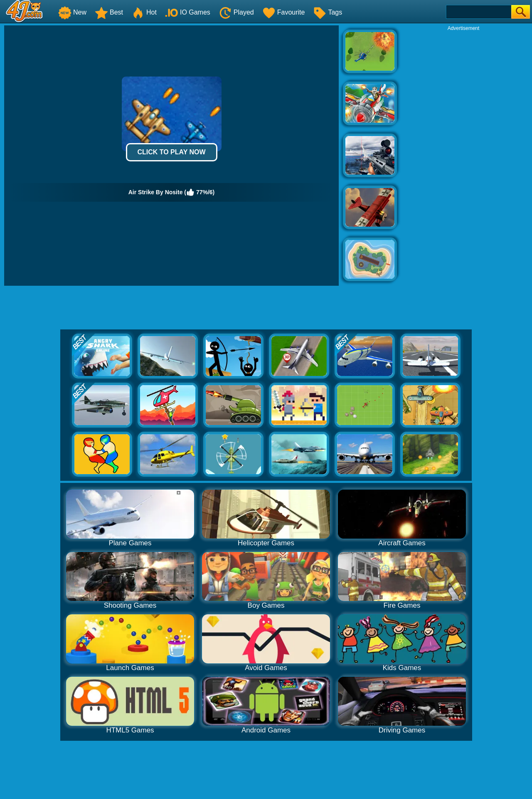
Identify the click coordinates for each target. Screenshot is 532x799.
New (72, 12)
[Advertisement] (463, 156)
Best (109, 12)
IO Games (188, 12)
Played (236, 12)
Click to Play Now (171, 152)
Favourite (284, 12)
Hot (144, 12)
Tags (328, 12)
